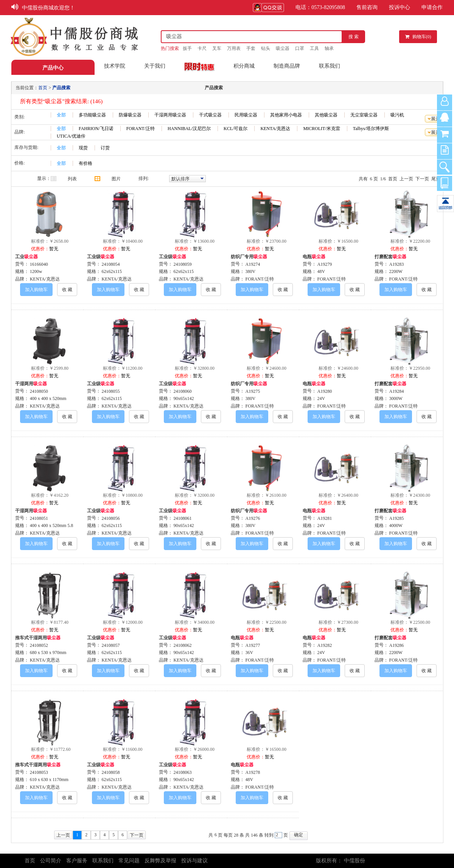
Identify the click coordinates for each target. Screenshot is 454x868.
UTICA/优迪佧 (71, 136)
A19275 (253, 391)
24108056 (111, 518)
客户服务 (77, 861)
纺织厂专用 (249, 257)
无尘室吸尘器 (364, 115)
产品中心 (53, 68)
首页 (393, 179)
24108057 (111, 645)
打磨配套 (390, 257)
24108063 (183, 772)
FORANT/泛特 (141, 129)
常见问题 (129, 861)
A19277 (253, 645)
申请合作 (432, 7)
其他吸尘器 (326, 115)
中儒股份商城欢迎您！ (48, 8)
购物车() (418, 37)
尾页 (436, 179)
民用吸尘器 (246, 115)
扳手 (187, 48)
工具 (314, 48)
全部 (61, 115)
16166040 (39, 264)
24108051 (39, 518)
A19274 (253, 264)
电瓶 (314, 257)
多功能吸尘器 (92, 115)
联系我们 (330, 66)
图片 (116, 179)
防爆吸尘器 (130, 115)
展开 (435, 119)
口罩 (300, 48)
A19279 (325, 264)
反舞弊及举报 (160, 861)
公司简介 (51, 861)
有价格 (86, 163)
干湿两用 (31, 384)
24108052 (39, 645)
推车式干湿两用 (38, 638)
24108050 (39, 391)
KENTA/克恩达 (275, 129)
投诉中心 (400, 7)
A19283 (397, 264)
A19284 (397, 391)
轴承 (329, 48)
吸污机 (397, 115)
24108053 (39, 772)
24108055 (111, 391)
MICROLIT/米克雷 (321, 129)
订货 (105, 148)
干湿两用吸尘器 (170, 115)
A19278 (253, 772)
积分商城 (244, 66)
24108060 (183, 391)
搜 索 (354, 37)
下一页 (422, 179)
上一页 (406, 179)
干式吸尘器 (210, 115)
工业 (26, 257)
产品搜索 (61, 88)
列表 (72, 179)
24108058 (111, 772)
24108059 (183, 264)
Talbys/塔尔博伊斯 (371, 129)
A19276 (253, 518)
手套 (251, 48)
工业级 (101, 257)
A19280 (325, 391)
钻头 (266, 48)
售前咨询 (367, 7)
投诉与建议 (194, 861)
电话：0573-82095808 (320, 7)
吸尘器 (283, 48)
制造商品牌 (287, 66)
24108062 (183, 645)
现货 (83, 148)
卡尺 (202, 48)
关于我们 (155, 66)
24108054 (111, 264)
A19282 (325, 645)
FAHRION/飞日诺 (96, 129)
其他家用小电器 (286, 115)
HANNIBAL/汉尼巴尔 (189, 129)
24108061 (183, 518)
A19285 (397, 518)
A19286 (397, 645)
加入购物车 (36, 290)
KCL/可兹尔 (236, 129)
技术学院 (115, 66)
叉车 (217, 48)
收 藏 (67, 290)
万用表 (234, 48)
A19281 (325, 518)
